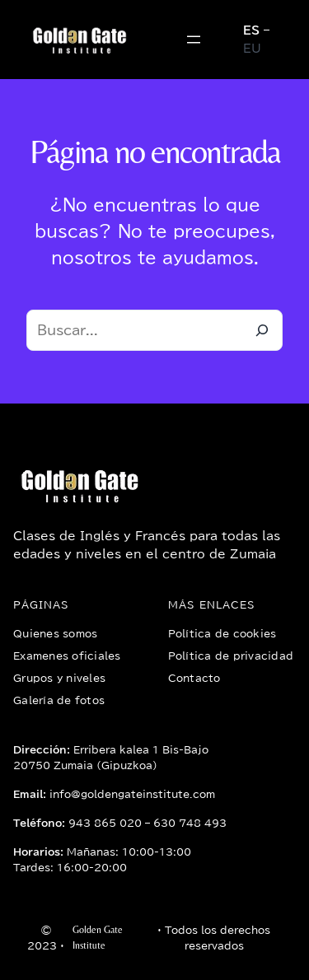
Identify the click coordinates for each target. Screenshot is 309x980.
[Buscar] (262, 330)
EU (252, 49)
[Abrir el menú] (194, 40)
